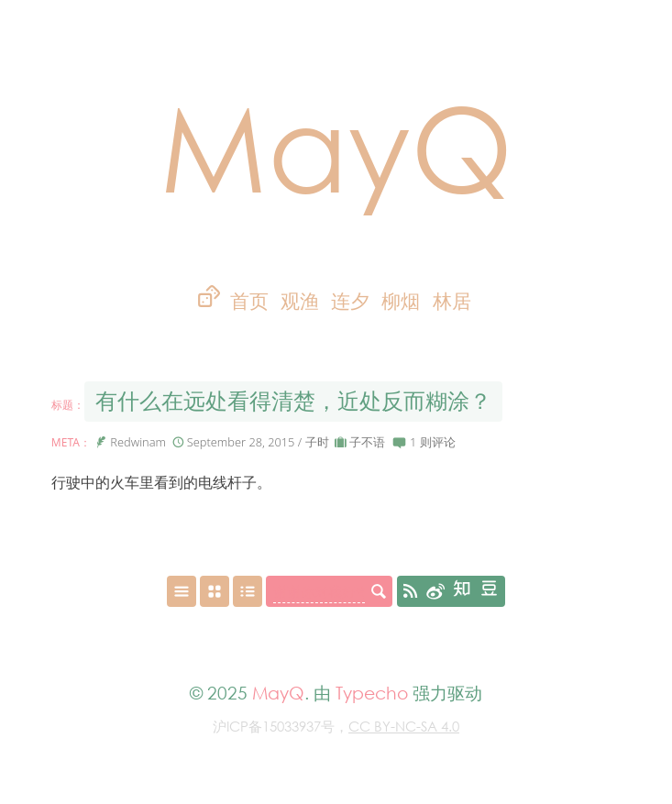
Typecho (372, 693)
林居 (452, 301)
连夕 (350, 301)
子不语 (367, 442)
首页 (249, 301)
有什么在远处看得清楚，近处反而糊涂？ (293, 401)
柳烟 (401, 301)
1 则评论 (433, 442)
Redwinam (138, 442)
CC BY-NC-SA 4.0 (404, 726)
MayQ (336, 146)
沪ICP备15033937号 (274, 726)
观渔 (300, 301)
